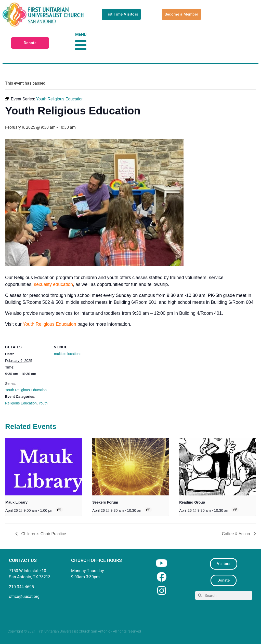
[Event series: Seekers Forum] (148, 510)
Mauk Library (16, 502)
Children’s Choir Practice (43, 534)
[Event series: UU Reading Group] (235, 510)
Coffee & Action (237, 534)
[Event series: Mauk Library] (59, 510)
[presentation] (44, 467)
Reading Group (192, 502)
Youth (43, 403)
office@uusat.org (24, 596)
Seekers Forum (105, 502)
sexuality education (53, 284)
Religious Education (21, 403)
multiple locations (68, 354)
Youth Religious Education (49, 324)
